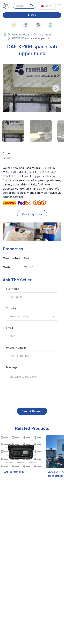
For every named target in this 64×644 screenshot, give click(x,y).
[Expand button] (56, 68)
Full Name (13, 289)
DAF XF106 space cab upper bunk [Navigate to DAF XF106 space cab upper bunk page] (32, 38)
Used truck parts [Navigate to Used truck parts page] (22, 35)
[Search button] (33, 6)
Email (9, 328)
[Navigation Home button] (5, 35)
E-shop (32, 15)
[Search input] (25, 6)
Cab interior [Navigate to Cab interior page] (45, 35)
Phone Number (16, 348)
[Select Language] (47, 6)
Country (11, 308)
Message (12, 367)
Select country (32, 316)
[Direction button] (8, 88)
